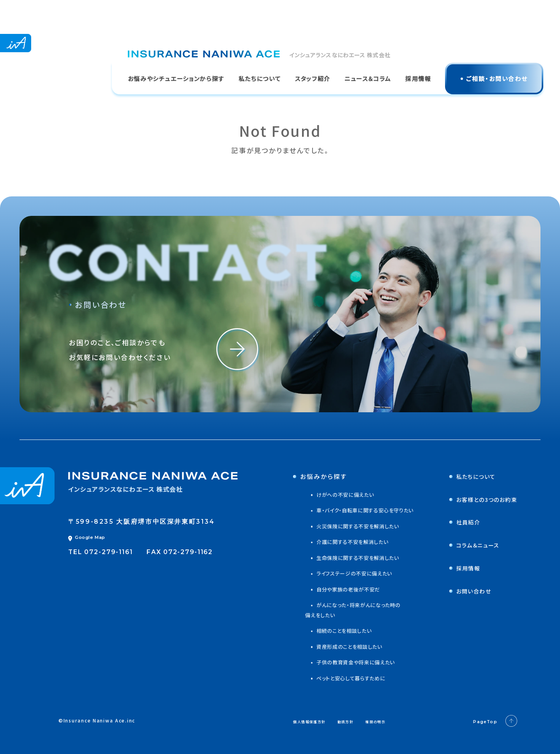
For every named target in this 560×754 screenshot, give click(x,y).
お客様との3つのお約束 (479, 499)
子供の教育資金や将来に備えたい (345, 662)
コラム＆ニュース (468, 545)
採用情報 (458, 568)
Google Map (87, 537)
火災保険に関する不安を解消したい (347, 526)
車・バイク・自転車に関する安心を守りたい (355, 510)
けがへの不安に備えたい (334, 494)
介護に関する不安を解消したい (341, 542)
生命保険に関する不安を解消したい (347, 558)
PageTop (492, 721)
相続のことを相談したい (333, 630)
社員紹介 (458, 522)
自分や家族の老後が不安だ (337, 589)
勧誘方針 (366, 721)
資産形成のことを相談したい (338, 646)
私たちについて (466, 476)
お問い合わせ (464, 591)
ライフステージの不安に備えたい (344, 573)
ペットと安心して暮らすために (340, 678)
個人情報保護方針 (318, 721)
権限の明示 (405, 721)
